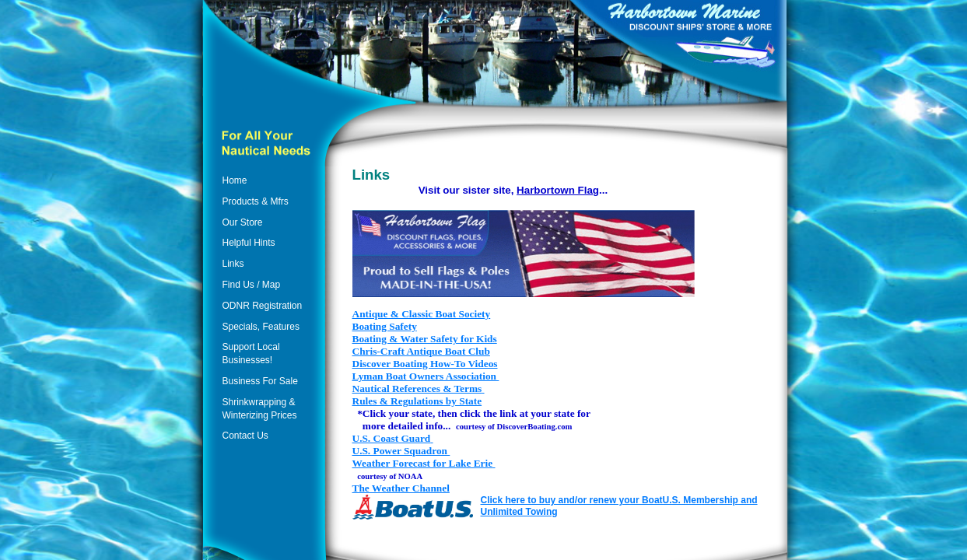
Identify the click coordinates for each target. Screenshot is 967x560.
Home (235, 180)
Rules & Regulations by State (417, 401)
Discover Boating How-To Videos (425, 364)
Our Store (243, 222)
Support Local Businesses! (251, 353)
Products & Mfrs (256, 201)
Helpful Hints (249, 243)
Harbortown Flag (558, 190)
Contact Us (245, 436)
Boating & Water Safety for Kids (425, 339)
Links (233, 264)
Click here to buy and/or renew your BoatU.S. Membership (610, 500)
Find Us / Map (252, 285)
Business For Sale (260, 381)
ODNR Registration (263, 306)
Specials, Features (261, 327)
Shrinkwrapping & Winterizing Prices (260, 409)
